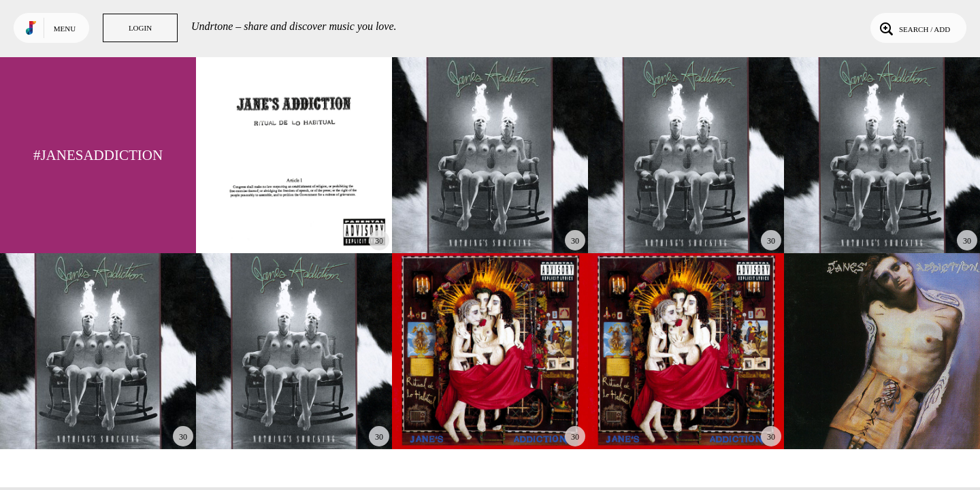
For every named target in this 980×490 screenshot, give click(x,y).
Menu (65, 29)
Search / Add (914, 28)
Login (140, 28)
